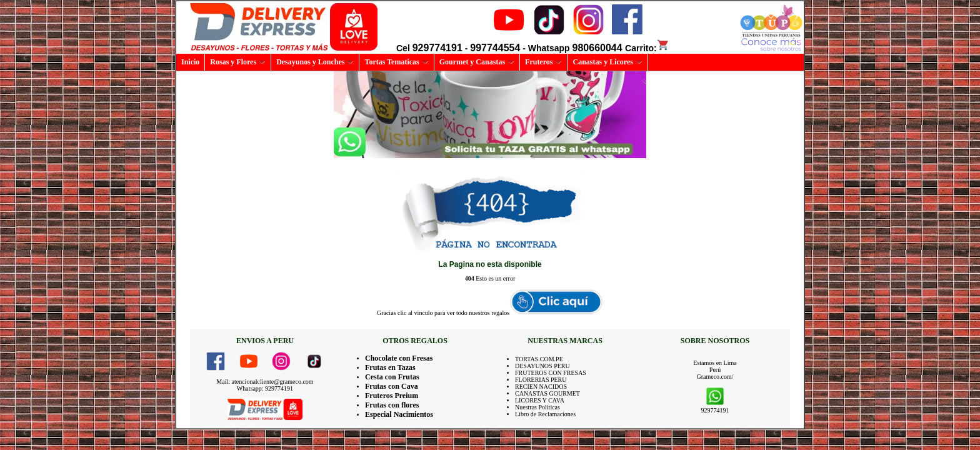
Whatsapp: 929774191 (265, 388)
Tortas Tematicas (396, 62)
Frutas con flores (392, 405)
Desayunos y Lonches (315, 62)
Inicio (190, 62)
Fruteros (543, 62)
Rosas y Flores (238, 62)
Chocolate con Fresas (399, 358)
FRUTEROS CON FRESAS (551, 373)
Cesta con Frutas (392, 377)
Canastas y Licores (607, 62)
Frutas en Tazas (390, 367)
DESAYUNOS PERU (542, 366)
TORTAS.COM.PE (539, 359)
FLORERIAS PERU (541, 380)
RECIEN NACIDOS (541, 387)
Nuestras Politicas (537, 407)
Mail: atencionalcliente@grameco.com (265, 382)
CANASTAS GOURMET (547, 393)
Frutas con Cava (392, 386)
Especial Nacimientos (399, 414)
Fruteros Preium (392, 396)
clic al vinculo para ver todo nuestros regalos (453, 313)
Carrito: (647, 48)
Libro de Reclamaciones (545, 414)
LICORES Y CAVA (540, 400)
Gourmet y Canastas (477, 62)
